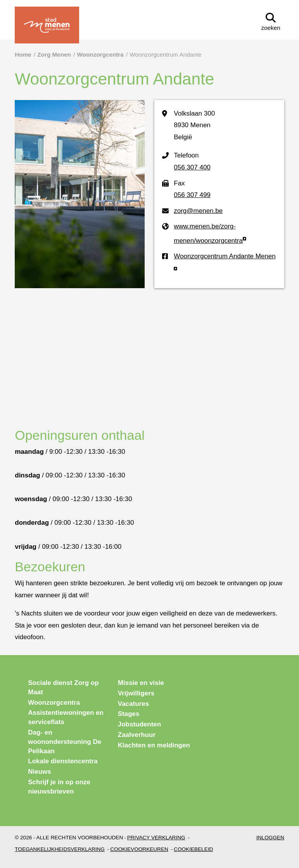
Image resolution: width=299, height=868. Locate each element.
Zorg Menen (54, 54)
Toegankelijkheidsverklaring (60, 849)
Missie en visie (141, 683)
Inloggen (270, 838)
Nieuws (40, 772)
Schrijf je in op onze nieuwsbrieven (59, 787)
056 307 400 (192, 167)
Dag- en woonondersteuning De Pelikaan (65, 742)
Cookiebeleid (193, 849)
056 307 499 (192, 195)
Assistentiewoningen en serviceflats (66, 717)
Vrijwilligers (136, 693)
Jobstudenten (139, 724)
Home (23, 54)
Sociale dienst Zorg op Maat (63, 687)
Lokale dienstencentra (63, 761)
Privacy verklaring (156, 838)
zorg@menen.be (198, 211)
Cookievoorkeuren (139, 849)
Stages (129, 714)
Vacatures (133, 704)
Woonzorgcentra (100, 54)
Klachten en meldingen (154, 745)
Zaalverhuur (137, 735)
